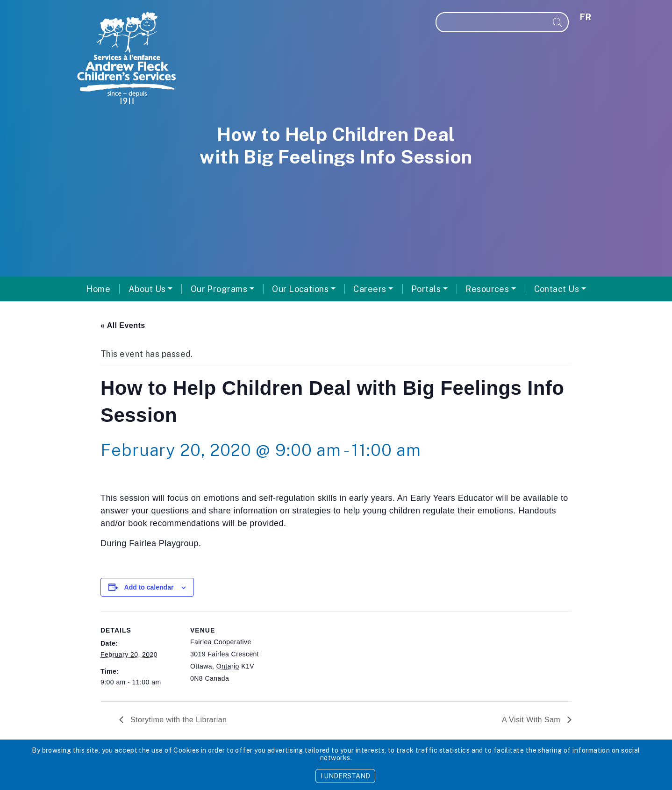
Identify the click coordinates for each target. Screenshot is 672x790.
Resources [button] (487, 289)
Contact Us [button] (557, 289)
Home (98, 289)
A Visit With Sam (532, 720)
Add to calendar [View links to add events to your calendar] (149, 587)
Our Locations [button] (300, 289)
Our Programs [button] (219, 289)
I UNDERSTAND (345, 776)
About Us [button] (147, 289)
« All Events (123, 325)
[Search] (492, 22)
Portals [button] (426, 289)
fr (586, 17)
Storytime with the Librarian (177, 720)
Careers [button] (370, 289)
